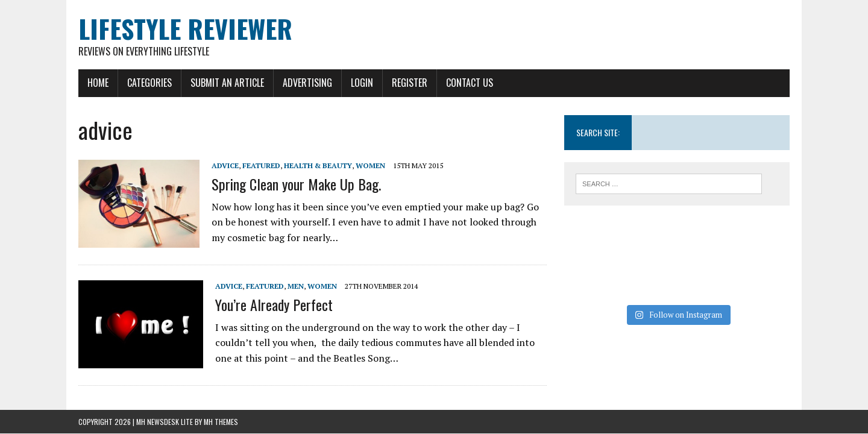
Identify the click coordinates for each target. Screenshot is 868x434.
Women (370, 165)
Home (98, 83)
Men (296, 286)
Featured (261, 165)
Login (362, 83)
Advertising (307, 83)
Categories (149, 83)
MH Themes (221, 422)
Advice (225, 165)
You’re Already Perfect (274, 304)
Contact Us (470, 83)
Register (410, 83)
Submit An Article (227, 83)
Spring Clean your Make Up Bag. (296, 184)
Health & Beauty (318, 165)
